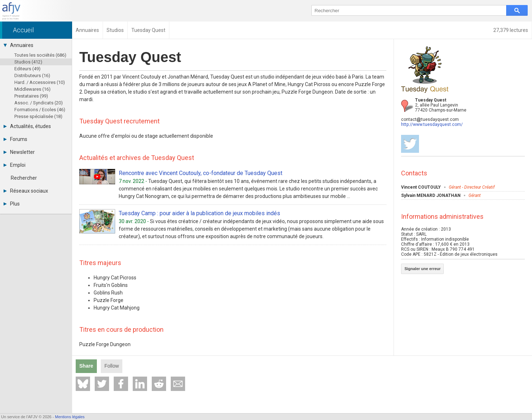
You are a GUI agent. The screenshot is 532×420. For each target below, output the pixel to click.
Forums (15, 139)
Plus (12, 204)
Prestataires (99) (31, 96)
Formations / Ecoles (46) (40, 110)
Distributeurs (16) (32, 75)
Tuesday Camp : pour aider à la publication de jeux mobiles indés (199, 213)
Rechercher (24, 178)
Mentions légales (70, 417)
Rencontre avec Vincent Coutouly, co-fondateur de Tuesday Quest (201, 173)
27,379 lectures (511, 30)
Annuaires (18, 45)
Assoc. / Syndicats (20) (39, 103)
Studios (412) (28, 62)
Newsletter (19, 152)
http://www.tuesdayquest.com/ (432, 124)
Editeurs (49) (27, 69)
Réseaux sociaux (26, 191)
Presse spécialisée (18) (38, 116)
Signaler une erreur (422, 269)
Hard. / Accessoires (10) (40, 82)
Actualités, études (27, 126)
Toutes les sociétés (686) (40, 55)
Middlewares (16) (32, 89)
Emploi (15, 165)
